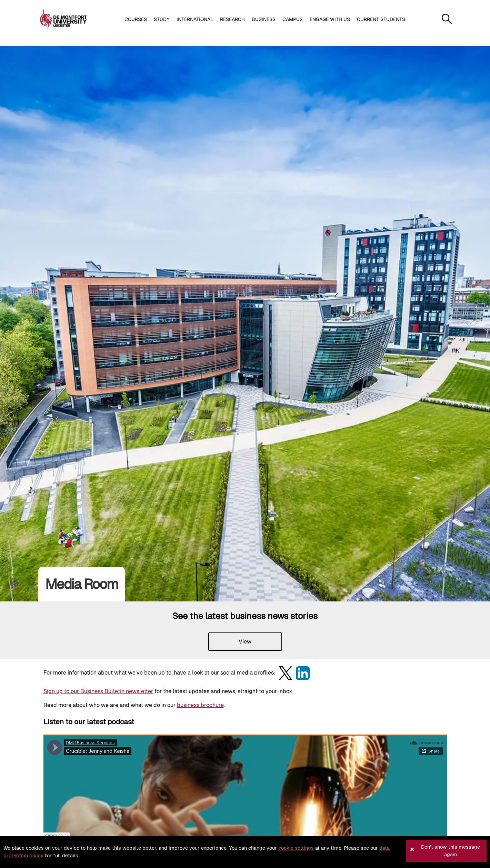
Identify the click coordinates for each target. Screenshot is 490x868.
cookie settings (296, 848)
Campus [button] (293, 19)
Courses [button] (136, 19)
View (245, 642)
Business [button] (264, 19)
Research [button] (232, 19)
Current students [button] (381, 19)
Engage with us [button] (330, 19)
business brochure (200, 705)
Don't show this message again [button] (451, 851)
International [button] (195, 19)
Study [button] (162, 19)
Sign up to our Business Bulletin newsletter (98, 691)
